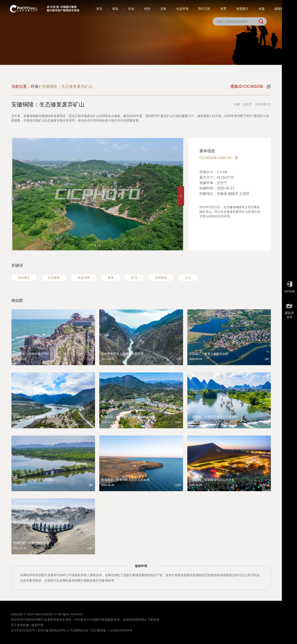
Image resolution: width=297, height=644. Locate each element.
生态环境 (182, 9)
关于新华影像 (20, 625)
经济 (147, 9)
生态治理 (84, 278)
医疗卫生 (204, 9)
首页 (99, 9)
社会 (131, 9)
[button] (181, 196)
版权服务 (281, 9)
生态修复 (54, 278)
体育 (223, 9)
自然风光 (161, 278)
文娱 (163, 9)
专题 (262, 9)
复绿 (111, 278)
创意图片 (242, 9)
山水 (188, 278)
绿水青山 (24, 278)
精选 (115, 9)
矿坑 (134, 278)
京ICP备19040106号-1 (53, 630)
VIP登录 (289, 286)
